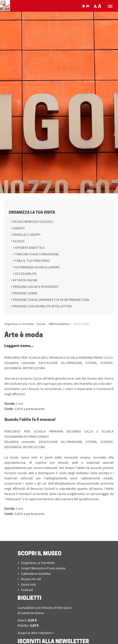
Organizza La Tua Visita (32, 213)
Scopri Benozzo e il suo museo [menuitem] (42, 568)
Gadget (19, 228)
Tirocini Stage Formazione (37, 254)
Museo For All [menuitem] (29, 579)
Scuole (18, 241)
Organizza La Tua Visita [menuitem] (36, 563)
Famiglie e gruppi (26, 234)
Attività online (25, 280)
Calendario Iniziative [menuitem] (34, 574)
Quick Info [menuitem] (27, 584)
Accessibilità (25, 274)
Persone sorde (25, 293)
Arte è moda (81, 324)
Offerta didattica (29, 247)
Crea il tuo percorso (32, 261)
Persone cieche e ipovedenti (35, 287)
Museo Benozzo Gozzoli (33, 221)
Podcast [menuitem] (25, 590)
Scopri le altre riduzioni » (36, 633)
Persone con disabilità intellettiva (42, 306)
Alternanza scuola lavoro (37, 267)
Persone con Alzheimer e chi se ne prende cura (51, 300)
